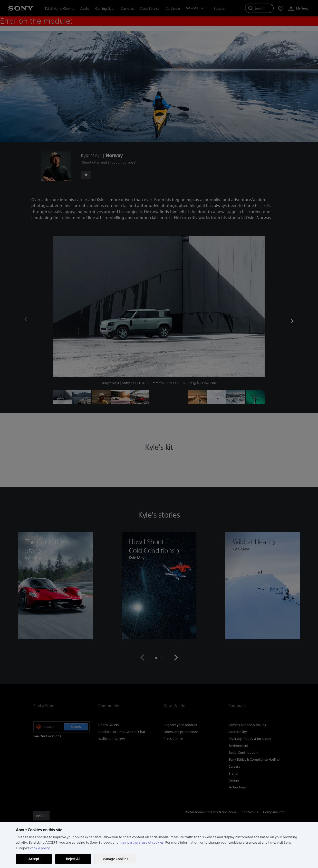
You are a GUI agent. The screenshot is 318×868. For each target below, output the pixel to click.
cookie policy (40, 848)
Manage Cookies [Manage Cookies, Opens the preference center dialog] (115, 859)
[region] (159, 845)
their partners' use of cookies (141, 842)
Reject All (73, 859)
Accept (34, 859)
